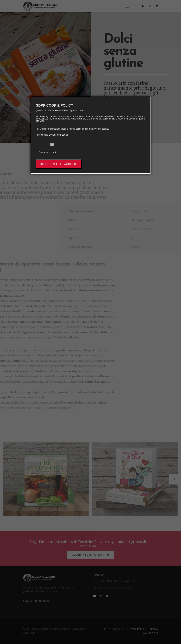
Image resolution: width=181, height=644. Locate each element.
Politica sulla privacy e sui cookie (52, 135)
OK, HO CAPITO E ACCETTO (59, 164)
